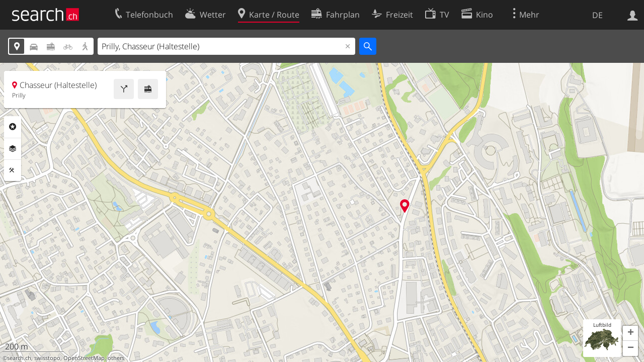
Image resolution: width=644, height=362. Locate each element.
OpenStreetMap (84, 358)
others (116, 358)
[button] (630, 333)
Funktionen (13, 170)
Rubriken (13, 127)
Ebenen (13, 149)
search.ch (19, 358)
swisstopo (47, 358)
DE (597, 15)
